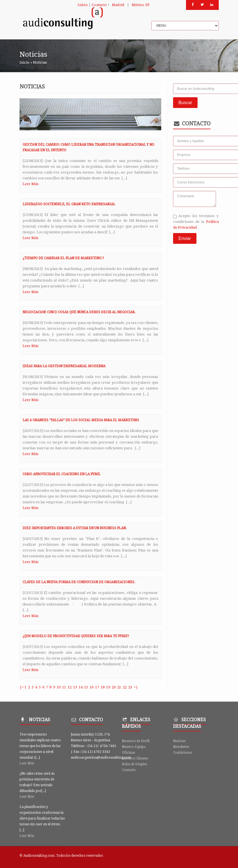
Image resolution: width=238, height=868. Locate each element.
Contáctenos (183, 753)
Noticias (179, 741)
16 (92, 687)
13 (75, 687)
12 (70, 687)
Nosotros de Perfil (136, 741)
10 (59, 687)
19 (108, 687)
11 (64, 687)
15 (86, 687)
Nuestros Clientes (135, 758)
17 (97, 687)
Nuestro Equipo (134, 747)
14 (81, 687)
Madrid (118, 5)
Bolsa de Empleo (135, 764)
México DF (141, 5)
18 (103, 687)
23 (130, 687)
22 (125, 687)
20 (114, 687)
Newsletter (181, 747)
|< (22, 687)
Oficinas (128, 753)
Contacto (99, 5)
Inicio (83, 5)
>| (136, 687)
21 (119, 687)
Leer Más (31, 184)
